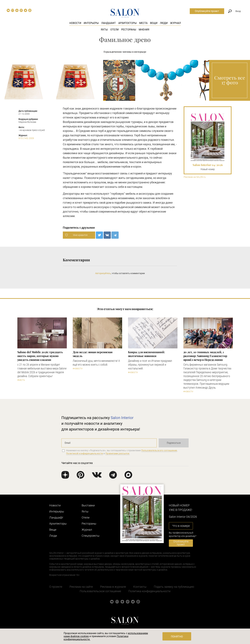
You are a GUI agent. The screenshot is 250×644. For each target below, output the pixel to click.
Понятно (177, 637)
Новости (75, 23)
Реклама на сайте (81, 587)
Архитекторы (127, 23)
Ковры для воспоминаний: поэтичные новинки (146, 354)
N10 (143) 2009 (26, 138)
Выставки (88, 505)
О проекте (56, 587)
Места (143, 23)
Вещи (154, 23)
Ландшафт (108, 23)
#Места (21, 380)
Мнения (144, 30)
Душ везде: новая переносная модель (93, 354)
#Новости (78, 369)
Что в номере (181, 526)
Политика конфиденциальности (149, 591)
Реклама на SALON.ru (195, 177)
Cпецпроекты (91, 536)
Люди (164, 23)
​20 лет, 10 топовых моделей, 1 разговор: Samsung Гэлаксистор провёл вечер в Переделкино (205, 356)
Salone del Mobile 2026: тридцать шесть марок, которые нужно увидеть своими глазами (40, 356)
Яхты (104, 30)
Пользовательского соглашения (159, 450)
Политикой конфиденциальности (85, 453)
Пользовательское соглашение (100, 591)
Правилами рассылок (118, 453)
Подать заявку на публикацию (174, 587)
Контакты (140, 587)
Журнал (175, 23)
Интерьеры (91, 23)
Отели (114, 30)
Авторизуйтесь (103, 273)
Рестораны (129, 30)
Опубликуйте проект (207, 11)
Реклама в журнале (113, 587)
